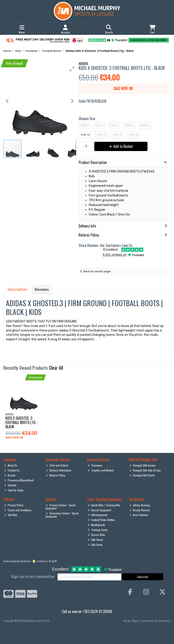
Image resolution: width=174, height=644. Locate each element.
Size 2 (99, 125)
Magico (136, 621)
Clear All (56, 368)
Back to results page (97, 271)
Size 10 (85, 135)
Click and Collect (57, 465)
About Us (11, 465)
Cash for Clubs (14, 490)
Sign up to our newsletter (33, 577)
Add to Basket (121, 146)
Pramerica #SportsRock (19, 480)
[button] (72, 69)
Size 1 (84, 125)
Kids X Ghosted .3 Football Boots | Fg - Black (22, 422)
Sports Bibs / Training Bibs (104, 505)
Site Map (11, 515)
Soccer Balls (97, 535)
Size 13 (133, 135)
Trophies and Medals (101, 470)
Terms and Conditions (18, 510)
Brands (10, 475)
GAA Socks (95, 545)
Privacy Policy (14, 505)
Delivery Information (59, 470)
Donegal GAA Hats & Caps (145, 470)
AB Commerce (163, 621)
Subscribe (143, 577)
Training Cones (98, 530)
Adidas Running (140, 505)
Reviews (42, 290)
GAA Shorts (96, 540)
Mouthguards (97, 525)
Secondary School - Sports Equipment (62, 515)
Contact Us (12, 470)
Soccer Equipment (100, 510)
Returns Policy (56, 475)
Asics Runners (139, 515)
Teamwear (95, 465)
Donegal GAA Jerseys (143, 465)
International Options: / (30, 561)
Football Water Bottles (101, 520)
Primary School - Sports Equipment (61, 507)
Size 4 (129, 125)
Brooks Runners (140, 510)
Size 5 (145, 125)
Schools (10, 485)
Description (17, 290)
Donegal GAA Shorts (142, 475)
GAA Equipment (98, 515)
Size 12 (117, 135)
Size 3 (114, 125)
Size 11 (101, 135)
